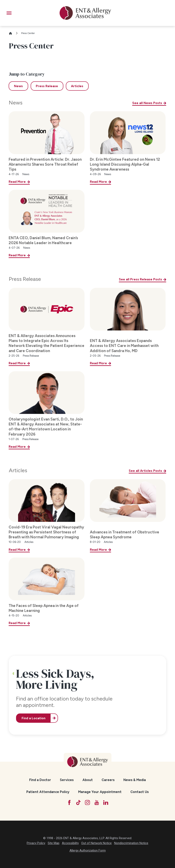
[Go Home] (12, 33)
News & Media (135, 780)
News (16, 103)
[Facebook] (69, 802)
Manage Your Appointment (100, 792)
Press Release (25, 279)
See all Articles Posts (145, 471)
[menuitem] (40, 780)
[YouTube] (97, 802)
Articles (18, 470)
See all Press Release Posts (140, 279)
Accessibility (70, 843)
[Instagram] (87, 802)
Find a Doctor (40, 780)
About (88, 780)
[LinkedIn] (106, 802)
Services (67, 780)
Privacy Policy (36, 843)
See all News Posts (147, 103)
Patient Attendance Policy (48, 792)
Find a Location (34, 718)
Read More (17, 182)
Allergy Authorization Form (88, 850)
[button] (9, 13)
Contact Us (140, 792)
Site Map (54, 843)
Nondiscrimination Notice (131, 843)
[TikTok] (78, 802)
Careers (108, 780)
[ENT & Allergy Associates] (85, 13)
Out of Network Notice (96, 843)
